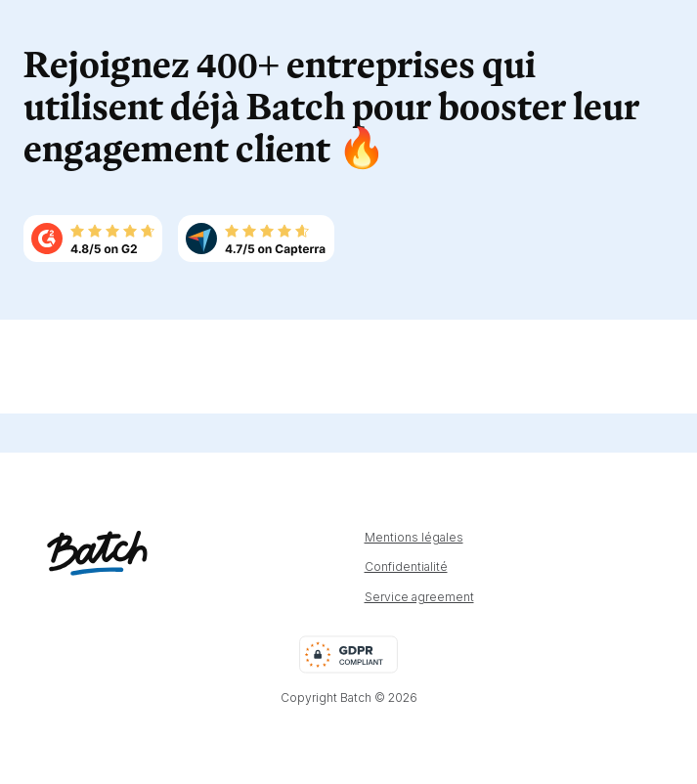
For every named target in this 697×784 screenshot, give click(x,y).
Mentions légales (414, 538)
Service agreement (419, 597)
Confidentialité (406, 567)
